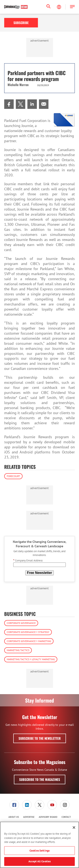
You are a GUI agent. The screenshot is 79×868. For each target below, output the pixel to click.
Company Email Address (28, 560)
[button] (72, 7)
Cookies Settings (39, 851)
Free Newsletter (39, 573)
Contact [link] (66, 817)
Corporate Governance (21, 623)
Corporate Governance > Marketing (29, 641)
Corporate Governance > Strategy (28, 632)
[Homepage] (16, 7)
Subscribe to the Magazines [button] (40, 779)
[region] (39, 845)
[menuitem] (9, 104)
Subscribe (21, 23)
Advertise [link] (29, 817)
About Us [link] (14, 817)
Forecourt (13, 476)
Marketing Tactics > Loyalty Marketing (31, 659)
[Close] (74, 827)
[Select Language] (59, 7)
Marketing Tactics (18, 650)
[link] (9, 104)
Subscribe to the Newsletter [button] (40, 738)
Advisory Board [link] (48, 817)
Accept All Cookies (39, 861)
